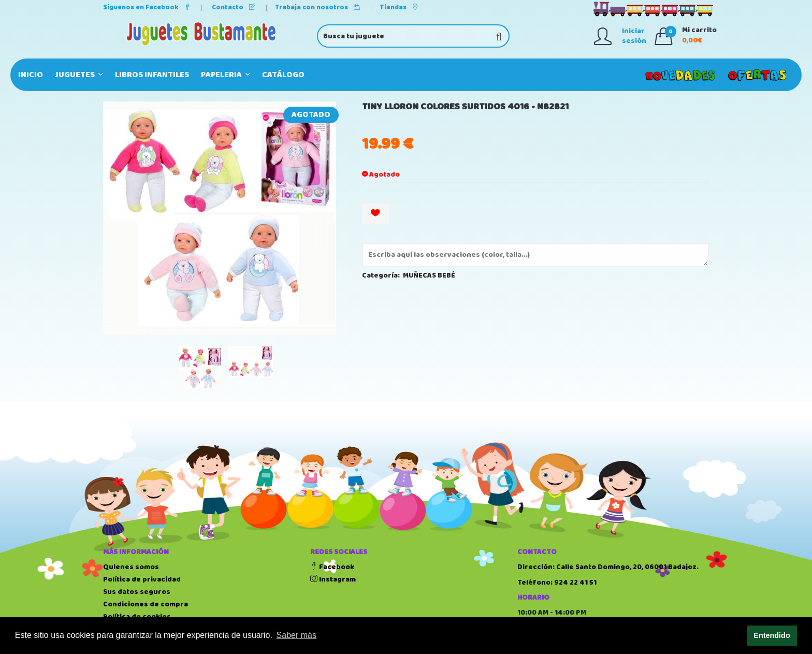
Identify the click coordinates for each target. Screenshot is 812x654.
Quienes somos (131, 567)
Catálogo (283, 75)
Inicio (31, 75)
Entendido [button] (772, 635)
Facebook (332, 567)
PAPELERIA (226, 75)
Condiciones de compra (146, 604)
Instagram (333, 579)
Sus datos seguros (137, 592)
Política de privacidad (142, 579)
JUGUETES (79, 75)
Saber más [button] (296, 635)
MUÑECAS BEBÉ (429, 275)
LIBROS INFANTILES (152, 75)
